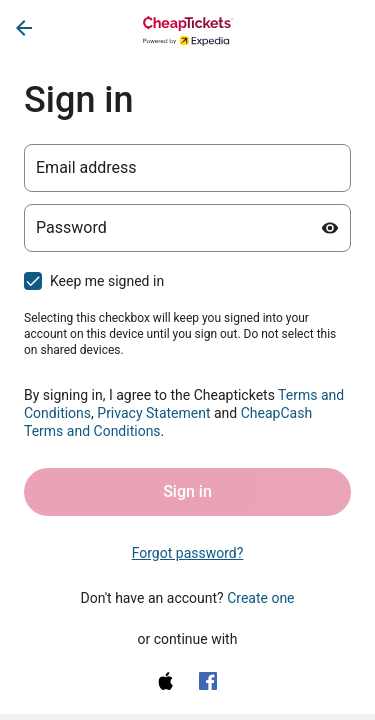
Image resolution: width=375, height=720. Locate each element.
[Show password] (330, 228)
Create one (260, 598)
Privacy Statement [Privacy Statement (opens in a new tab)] (153, 413)
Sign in (187, 491)
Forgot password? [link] (188, 553)
